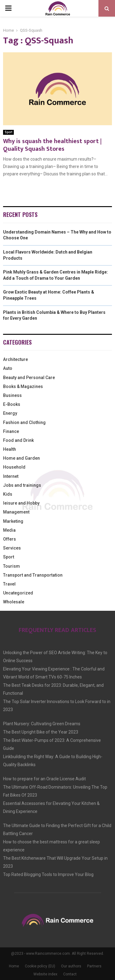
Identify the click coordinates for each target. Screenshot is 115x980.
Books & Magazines (23, 386)
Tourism (11, 566)
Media (9, 530)
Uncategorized (18, 593)
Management (16, 512)
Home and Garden (21, 458)
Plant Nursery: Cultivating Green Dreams (42, 724)
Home (14, 966)
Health (10, 449)
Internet (11, 476)
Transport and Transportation (33, 575)
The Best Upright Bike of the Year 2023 (41, 732)
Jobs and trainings (22, 485)
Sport (8, 132)
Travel (9, 584)
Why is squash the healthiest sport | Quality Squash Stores (52, 145)
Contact (70, 974)
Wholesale (14, 602)
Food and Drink (18, 440)
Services (12, 548)
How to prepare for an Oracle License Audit (44, 779)
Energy (10, 413)
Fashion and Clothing (24, 422)
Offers (10, 539)
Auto (8, 368)
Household (14, 467)
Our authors (71, 966)
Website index (45, 974)
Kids (8, 494)
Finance (11, 431)
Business (12, 395)
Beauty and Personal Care (29, 378)
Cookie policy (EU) (40, 966)
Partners (94, 966)
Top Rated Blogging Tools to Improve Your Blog (48, 874)
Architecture (15, 359)
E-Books (12, 404)
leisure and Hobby (21, 503)
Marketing (13, 521)
